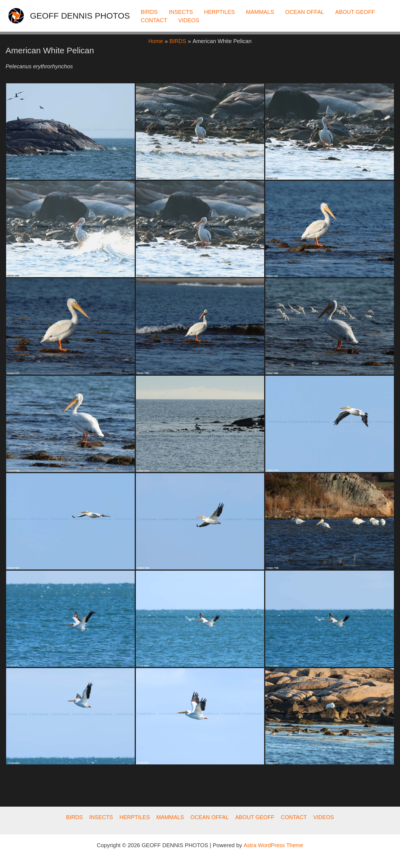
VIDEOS (189, 20)
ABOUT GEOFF (355, 12)
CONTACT (154, 20)
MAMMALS (260, 12)
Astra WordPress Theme (273, 845)
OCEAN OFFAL (305, 12)
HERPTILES (219, 12)
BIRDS (149, 12)
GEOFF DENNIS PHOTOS (80, 16)
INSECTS (181, 12)
